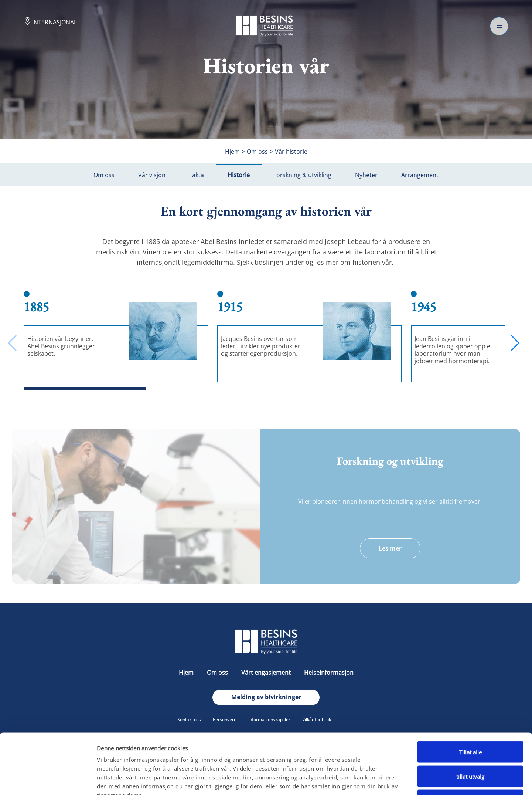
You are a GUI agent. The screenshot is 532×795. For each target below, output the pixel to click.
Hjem (187, 673)
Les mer (390, 548)
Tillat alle (470, 698)
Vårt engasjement (267, 673)
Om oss (104, 175)
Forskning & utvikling (302, 175)
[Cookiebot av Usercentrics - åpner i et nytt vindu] (48, 781)
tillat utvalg (470, 723)
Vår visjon (152, 175)
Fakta (197, 175)
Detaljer (387, 781)
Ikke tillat (470, 747)
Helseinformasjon (329, 673)
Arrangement (420, 175)
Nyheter (366, 175)
